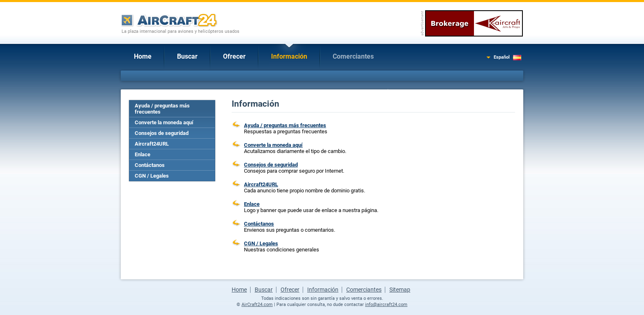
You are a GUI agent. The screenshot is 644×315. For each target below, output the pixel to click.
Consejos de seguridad (162, 133)
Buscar (187, 56)
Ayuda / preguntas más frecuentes (162, 109)
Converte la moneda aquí (164, 122)
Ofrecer (234, 56)
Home (143, 56)
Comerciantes (353, 56)
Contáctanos (150, 165)
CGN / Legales (152, 176)
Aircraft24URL (152, 144)
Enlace (143, 154)
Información (289, 56)
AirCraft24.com (257, 305)
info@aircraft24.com (386, 305)
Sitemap (400, 290)
